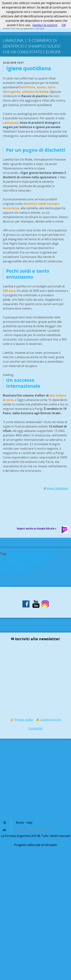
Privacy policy (24, 720)
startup (35, 561)
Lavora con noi (51, 720)
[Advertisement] (35, 779)
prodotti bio (43, 554)
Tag (3, 554)
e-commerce (13, 561)
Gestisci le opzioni (45, 25)
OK (64, 25)
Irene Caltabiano (58, 488)
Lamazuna (19, 554)
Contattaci (35, 728)
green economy (15, 569)
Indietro (6, 585)
